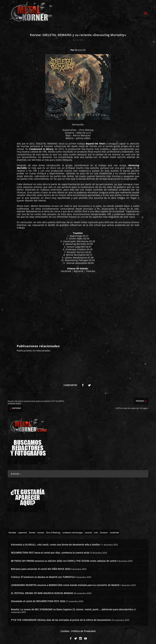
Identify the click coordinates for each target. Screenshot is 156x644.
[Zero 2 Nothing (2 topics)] (53, 531)
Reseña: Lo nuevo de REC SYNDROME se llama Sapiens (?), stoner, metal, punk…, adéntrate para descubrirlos (72, 608)
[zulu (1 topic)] (96, 531)
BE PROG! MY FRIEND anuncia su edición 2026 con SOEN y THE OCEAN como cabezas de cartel (64, 559)
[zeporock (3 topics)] (23, 531)
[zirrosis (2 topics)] (41, 531)
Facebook (66, 270)
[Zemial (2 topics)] (32, 531)
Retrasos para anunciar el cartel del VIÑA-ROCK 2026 (41, 567)
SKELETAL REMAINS (47, 142)
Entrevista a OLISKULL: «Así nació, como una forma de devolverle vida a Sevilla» (56, 543)
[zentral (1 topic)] (88, 531)
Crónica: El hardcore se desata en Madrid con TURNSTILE (43, 575)
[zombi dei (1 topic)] (114, 531)
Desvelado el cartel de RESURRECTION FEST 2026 (38, 600)
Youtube (91, 270)
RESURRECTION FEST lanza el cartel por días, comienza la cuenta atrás (50, 551)
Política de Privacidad (83, 630)
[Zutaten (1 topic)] (104, 531)
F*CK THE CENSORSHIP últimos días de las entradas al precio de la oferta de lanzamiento (61, 618)
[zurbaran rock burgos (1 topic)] (73, 531)
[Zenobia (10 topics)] (12, 531)
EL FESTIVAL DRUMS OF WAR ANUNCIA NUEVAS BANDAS (42, 592)
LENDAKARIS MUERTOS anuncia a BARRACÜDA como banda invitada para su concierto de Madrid (65, 584)
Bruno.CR (80, 48)
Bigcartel (78, 270)
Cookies (65, 630)
